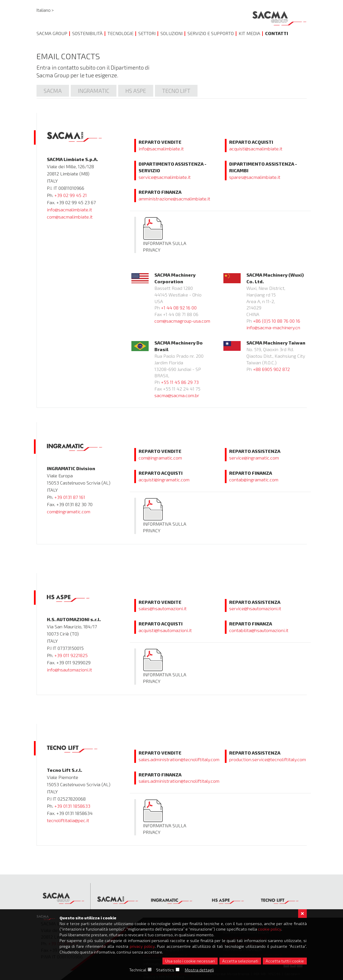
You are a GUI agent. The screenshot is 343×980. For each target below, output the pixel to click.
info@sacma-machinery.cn (273, 327)
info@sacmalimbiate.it (69, 209)
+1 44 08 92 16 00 (179, 308)
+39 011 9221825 (71, 655)
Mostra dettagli (199, 970)
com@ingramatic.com (69, 511)
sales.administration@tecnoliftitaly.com (179, 759)
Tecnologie (120, 33)
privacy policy (142, 946)
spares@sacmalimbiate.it (255, 177)
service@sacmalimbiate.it (165, 177)
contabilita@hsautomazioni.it (259, 630)
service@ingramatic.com (254, 458)
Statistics (165, 970)
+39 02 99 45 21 (71, 195)
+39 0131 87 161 (70, 497)
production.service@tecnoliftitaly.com (268, 759)
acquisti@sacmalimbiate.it (256, 149)
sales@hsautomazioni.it (163, 608)
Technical (138, 970)
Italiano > (45, 10)
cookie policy (272, 929)
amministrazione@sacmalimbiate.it (174, 199)
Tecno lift (176, 91)
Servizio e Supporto (211, 33)
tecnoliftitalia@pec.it (68, 820)
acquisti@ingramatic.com (164, 480)
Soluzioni (171, 33)
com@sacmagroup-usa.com (182, 321)
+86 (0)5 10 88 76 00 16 (277, 321)
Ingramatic (94, 91)
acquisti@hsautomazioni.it (165, 630)
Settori (147, 33)
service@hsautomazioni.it (255, 608)
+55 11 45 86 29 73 (180, 382)
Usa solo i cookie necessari (190, 961)
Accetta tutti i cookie (285, 961)
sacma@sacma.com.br (177, 395)
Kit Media (249, 33)
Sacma (53, 91)
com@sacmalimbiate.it (70, 217)
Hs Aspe (136, 91)
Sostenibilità (87, 33)
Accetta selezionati (240, 961)
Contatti (277, 33)
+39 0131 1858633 (72, 806)
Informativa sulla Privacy (165, 235)
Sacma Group (52, 33)
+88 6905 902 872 (271, 369)
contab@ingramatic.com (254, 480)
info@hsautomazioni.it (69, 670)
